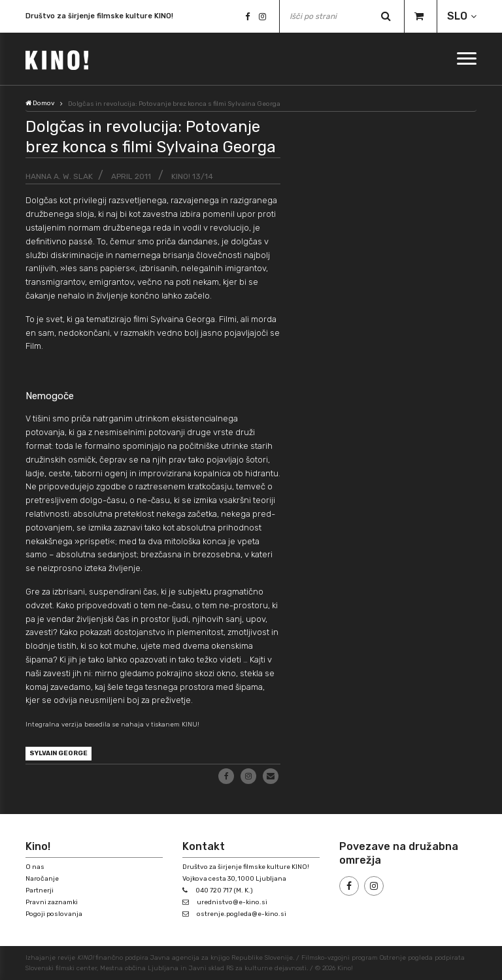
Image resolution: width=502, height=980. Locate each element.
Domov (40, 103)
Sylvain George (59, 753)
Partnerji (40, 890)
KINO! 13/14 (192, 176)
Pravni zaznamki (52, 902)
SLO (457, 16)
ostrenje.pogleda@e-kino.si (242, 914)
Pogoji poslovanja (54, 914)
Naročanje (42, 879)
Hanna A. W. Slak (59, 176)
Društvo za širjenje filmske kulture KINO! (99, 16)
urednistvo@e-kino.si (232, 902)
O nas (35, 867)
